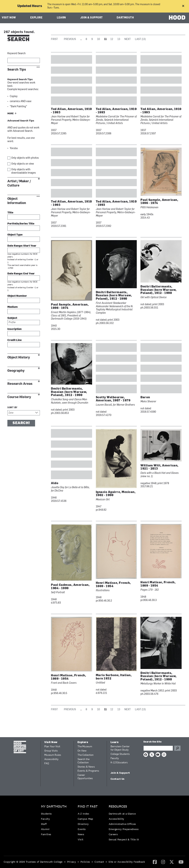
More (11, 114)
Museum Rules (53, 755)
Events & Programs (88, 771)
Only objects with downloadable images (24, 171)
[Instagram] (163, 862)
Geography (16, 371)
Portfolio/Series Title (21, 224)
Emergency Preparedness (124, 829)
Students (46, 814)
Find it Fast (88, 807)
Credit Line (14, 340)
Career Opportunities (85, 777)
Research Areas (20, 384)
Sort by (12, 408)
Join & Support (92, 18)
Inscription (14, 329)
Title (10, 213)
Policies (85, 862)
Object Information (17, 201)
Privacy (72, 862)
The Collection (86, 755)
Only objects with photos (25, 158)
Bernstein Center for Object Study (120, 748)
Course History (19, 397)
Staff (44, 824)
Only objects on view (23, 164)
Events (82, 829)
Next (128, 39)
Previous (70, 39)
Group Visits (51, 751)
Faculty (115, 758)
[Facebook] (155, 862)
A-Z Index (84, 814)
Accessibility (51, 759)
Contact (99, 862)
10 (98, 39)
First (54, 39)
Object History (19, 357)
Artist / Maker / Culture (19, 183)
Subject (12, 318)
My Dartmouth (54, 807)
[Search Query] (158, 748)
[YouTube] (181, 862)
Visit (81, 839)
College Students (120, 754)
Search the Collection (84, 761)
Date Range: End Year (21, 274)
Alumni (45, 829)
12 (112, 39)
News (81, 834)
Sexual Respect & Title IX (124, 839)
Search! (21, 423)
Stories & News (86, 767)
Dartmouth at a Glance (122, 814)
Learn (61, 18)
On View (82, 751)
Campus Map (85, 819)
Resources (118, 807)
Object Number (17, 296)
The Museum (85, 747)
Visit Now (9, 18)
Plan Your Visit (52, 747)
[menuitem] (55, 821)
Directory (83, 824)
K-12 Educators (119, 763)
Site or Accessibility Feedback (127, 862)
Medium (13, 307)
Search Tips (17, 70)
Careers (113, 834)
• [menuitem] (65, 862)
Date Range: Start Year (22, 246)
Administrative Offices (122, 824)
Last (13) (140, 39)
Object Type (15, 235)
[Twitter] (172, 862)
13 (119, 39)
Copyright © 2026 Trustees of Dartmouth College (33, 862)
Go (177, 748)
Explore (36, 18)
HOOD (177, 17)
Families (46, 834)
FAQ (47, 764)
